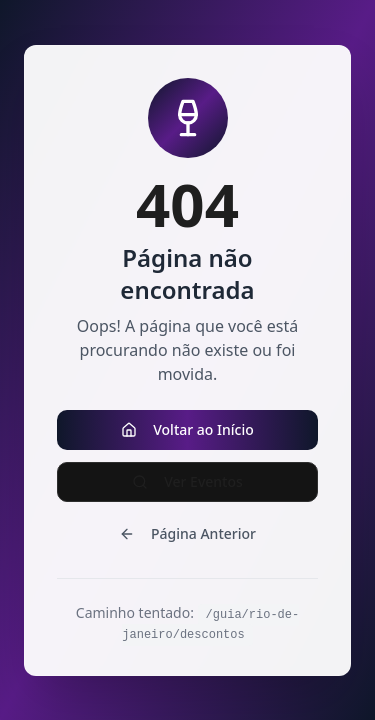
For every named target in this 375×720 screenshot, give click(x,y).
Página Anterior (187, 533)
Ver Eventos (187, 481)
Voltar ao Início (187, 429)
